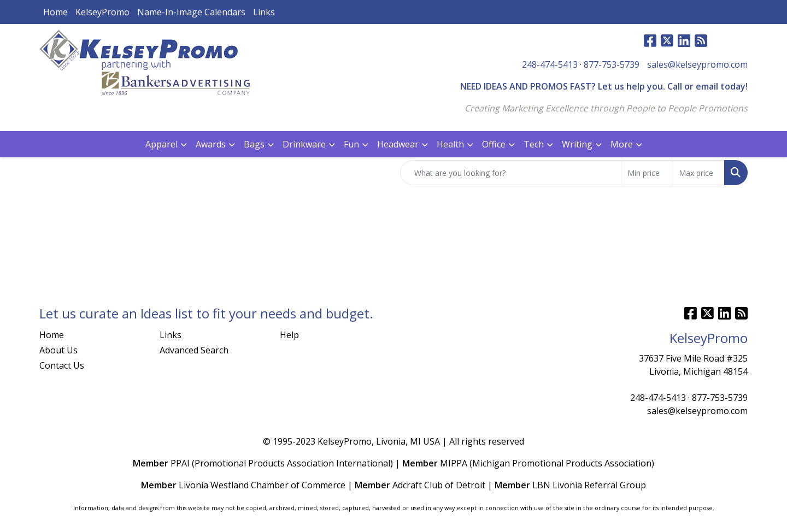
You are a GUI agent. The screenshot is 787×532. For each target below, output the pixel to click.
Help (289, 335)
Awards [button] (211, 144)
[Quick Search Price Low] (647, 173)
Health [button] (450, 144)
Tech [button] (534, 144)
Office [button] (494, 144)
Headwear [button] (398, 144)
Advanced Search (194, 350)
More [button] (622, 144)
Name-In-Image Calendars (191, 12)
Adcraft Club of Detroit (439, 485)
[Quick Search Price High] (699, 173)
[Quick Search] (511, 173)
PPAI (180, 463)
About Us (58, 350)
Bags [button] (254, 144)
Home (55, 12)
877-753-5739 (612, 64)
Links (264, 12)
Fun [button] (351, 144)
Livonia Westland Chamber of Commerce (262, 485)
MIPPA (454, 463)
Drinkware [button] (304, 144)
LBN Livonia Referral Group (589, 485)
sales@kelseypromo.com (697, 64)
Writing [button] (577, 144)
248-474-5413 (550, 64)
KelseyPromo (102, 12)
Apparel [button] (161, 144)
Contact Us (62, 365)
